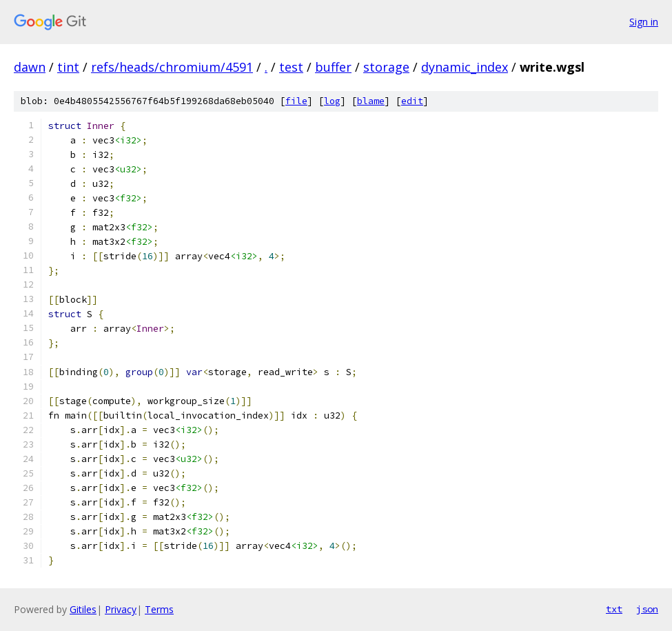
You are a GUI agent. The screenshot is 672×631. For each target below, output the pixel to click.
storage (386, 67)
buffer (333, 67)
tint (68, 67)
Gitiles (83, 609)
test (291, 67)
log (332, 101)
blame (371, 101)
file (296, 101)
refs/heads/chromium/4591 (172, 67)
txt (614, 609)
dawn (30, 67)
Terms (159, 609)
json (647, 609)
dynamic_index (465, 67)
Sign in (644, 22)
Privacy (121, 609)
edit (412, 101)
